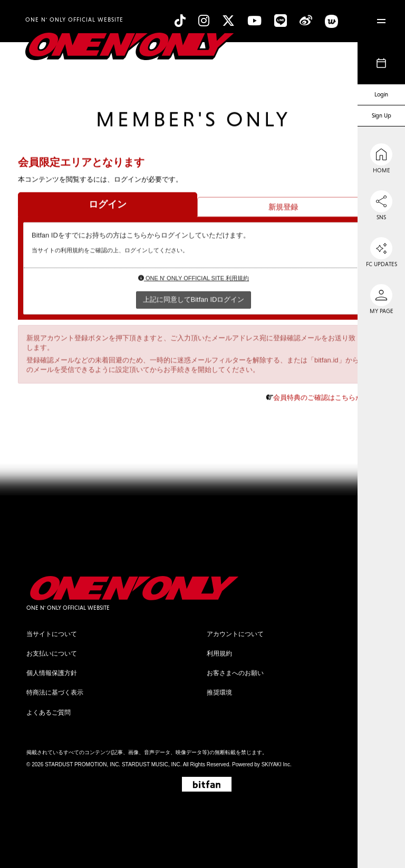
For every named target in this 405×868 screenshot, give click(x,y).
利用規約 (219, 654)
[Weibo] (306, 21)
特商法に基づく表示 (55, 693)
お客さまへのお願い (235, 673)
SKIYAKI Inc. (277, 764)
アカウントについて (235, 634)
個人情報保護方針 (52, 673)
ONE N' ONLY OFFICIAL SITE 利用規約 (194, 279)
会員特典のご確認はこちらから (321, 398)
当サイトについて (52, 634)
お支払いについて (52, 654)
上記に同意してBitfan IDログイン (194, 300)
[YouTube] (254, 21)
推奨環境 (219, 693)
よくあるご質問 (49, 713)
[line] (281, 21)
